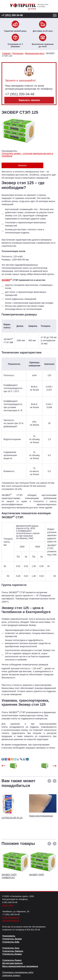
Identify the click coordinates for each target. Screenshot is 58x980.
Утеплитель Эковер (12, 939)
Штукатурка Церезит (13, 963)
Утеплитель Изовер (12, 954)
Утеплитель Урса (11, 948)
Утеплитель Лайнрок (13, 951)
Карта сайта (8, 905)
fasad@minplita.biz (11, 918)
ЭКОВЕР (6, 280)
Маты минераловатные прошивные (20, 966)
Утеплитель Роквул (12, 960)
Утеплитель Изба (11, 942)
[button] (49, 781)
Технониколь (9, 936)
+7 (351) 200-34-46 (12, 15)
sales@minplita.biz (11, 920)
